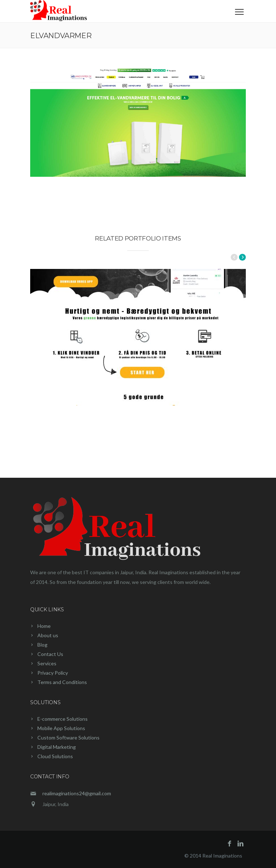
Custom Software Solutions (68, 737)
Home (44, 626)
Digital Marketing (57, 747)
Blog (42, 645)
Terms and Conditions (62, 682)
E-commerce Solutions (63, 719)
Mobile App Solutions (61, 728)
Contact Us (50, 654)
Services (47, 663)
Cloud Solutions (55, 756)
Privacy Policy (53, 673)
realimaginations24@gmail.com (77, 793)
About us (48, 635)
